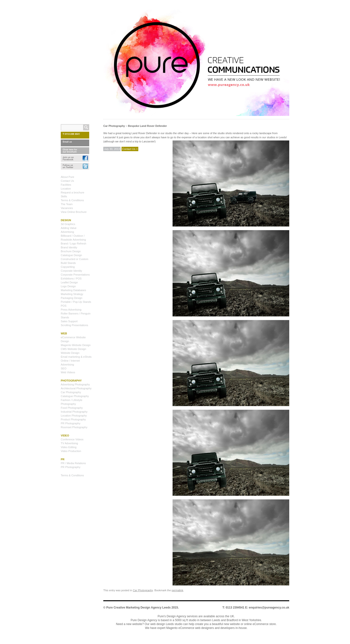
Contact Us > (130, 149)
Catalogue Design (71, 255)
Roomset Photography (74, 427)
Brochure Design (71, 251)
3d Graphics (68, 224)
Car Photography (143, 590)
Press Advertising (71, 310)
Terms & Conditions (72, 200)
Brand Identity (69, 247)
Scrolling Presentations (74, 325)
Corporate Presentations (75, 275)
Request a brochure (73, 192)
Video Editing (69, 447)
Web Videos (68, 372)
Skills (64, 196)
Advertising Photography (75, 384)
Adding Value (69, 228)
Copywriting (68, 267)
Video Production (71, 451)
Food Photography (72, 408)
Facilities (66, 185)
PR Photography (71, 423)
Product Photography (73, 419)
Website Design (70, 353)
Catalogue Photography (75, 396)
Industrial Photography (74, 412)
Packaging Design (72, 298)
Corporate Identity (71, 271)
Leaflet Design (69, 282)
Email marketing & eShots (76, 357)
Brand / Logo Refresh (74, 244)
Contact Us (67, 181)
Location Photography (74, 416)
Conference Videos (72, 439)
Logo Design (68, 286)
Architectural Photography (76, 388)
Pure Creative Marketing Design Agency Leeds (138, 608)
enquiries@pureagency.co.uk (269, 608)
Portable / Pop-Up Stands (76, 302)
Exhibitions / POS (71, 278)
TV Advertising (69, 443)
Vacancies (67, 208)
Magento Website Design (76, 345)
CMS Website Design (73, 349)
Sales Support (69, 321)
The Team (67, 204)
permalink (177, 590)
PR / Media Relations (73, 463)
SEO (64, 368)
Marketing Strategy (72, 294)
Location (66, 189)
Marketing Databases (73, 290)
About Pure (67, 177)
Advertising (67, 232)
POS (64, 306)
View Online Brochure (74, 212)
